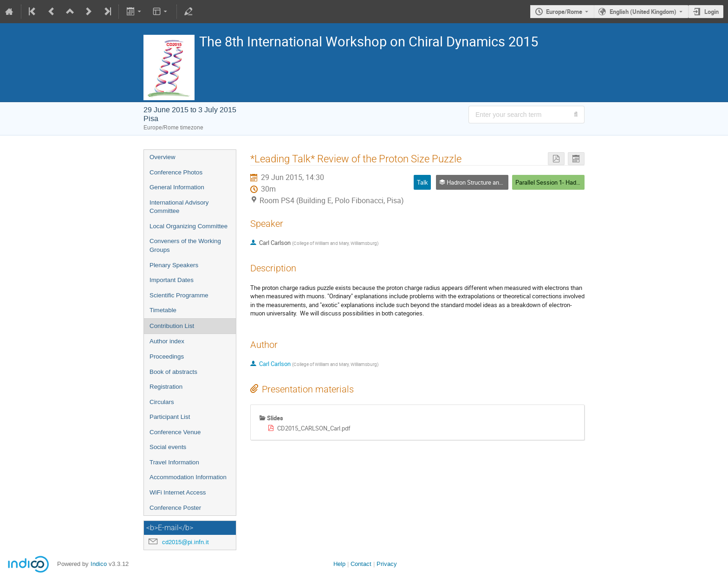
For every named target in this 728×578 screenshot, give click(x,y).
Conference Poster (175, 508)
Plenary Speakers (174, 265)
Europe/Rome (564, 12)
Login (712, 12)
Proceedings (167, 356)
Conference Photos (176, 172)
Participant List (170, 417)
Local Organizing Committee (188, 226)
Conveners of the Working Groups (185, 245)
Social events (168, 447)
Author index (167, 341)
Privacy (387, 564)
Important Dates (172, 280)
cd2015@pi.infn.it (185, 542)
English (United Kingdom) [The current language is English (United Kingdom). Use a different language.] (643, 12)
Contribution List (172, 326)
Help (339, 564)
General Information (177, 187)
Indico (99, 564)
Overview (162, 157)
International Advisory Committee (179, 207)
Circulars (162, 402)
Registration (166, 387)
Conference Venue (175, 432)
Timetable (163, 310)
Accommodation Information (188, 477)
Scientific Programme (179, 295)
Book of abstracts (173, 372)
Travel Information (174, 462)
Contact (361, 564)
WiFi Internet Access (178, 492)
